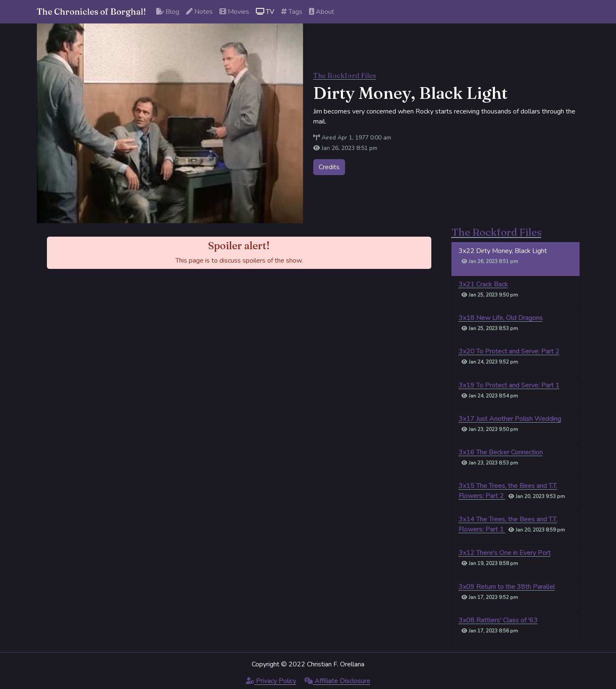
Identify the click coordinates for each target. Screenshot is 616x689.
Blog (168, 12)
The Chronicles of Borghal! (91, 12)
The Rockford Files (345, 75)
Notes (199, 12)
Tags (292, 12)
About (322, 12)
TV (265, 12)
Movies (234, 12)
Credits (329, 167)
